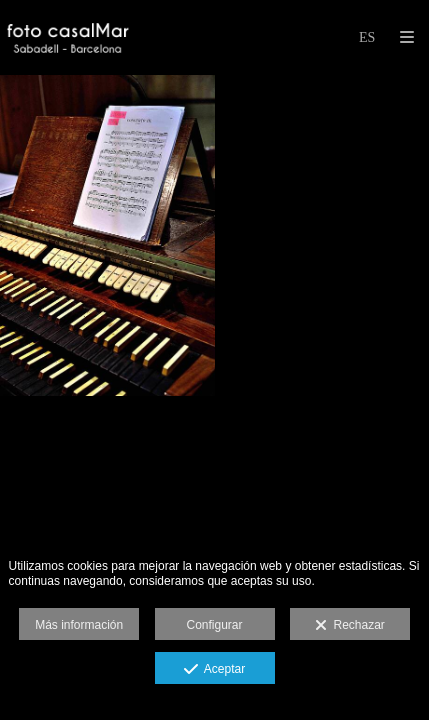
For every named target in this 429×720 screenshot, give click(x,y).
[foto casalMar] (68, 37)
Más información (79, 625)
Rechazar (350, 626)
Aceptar (214, 670)
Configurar (214, 625)
